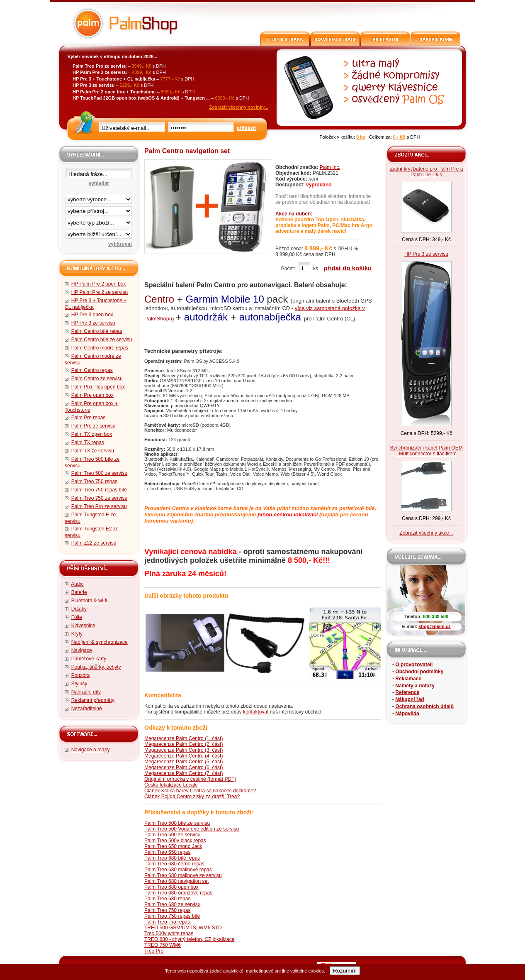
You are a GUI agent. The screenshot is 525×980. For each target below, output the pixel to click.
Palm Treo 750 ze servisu (99, 498)
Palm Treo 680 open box (171, 887)
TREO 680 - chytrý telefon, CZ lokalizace (189, 939)
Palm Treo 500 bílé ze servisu (177, 823)
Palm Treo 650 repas (167, 852)
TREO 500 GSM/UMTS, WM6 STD (183, 928)
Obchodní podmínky (419, 672)
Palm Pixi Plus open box (98, 387)
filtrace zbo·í (99, 221)
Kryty (77, 634)
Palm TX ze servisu (93, 451)
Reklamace (408, 679)
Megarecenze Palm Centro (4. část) (184, 756)
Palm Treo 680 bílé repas (172, 858)
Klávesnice (83, 626)
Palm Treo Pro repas (167, 922)
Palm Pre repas (89, 418)
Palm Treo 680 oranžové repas (178, 893)
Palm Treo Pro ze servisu (99, 506)
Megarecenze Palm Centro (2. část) (184, 744)
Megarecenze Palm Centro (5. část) (184, 762)
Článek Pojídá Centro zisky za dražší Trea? (192, 797)
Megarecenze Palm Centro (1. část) (184, 738)
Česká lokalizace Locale (171, 785)
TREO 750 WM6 (163, 945)
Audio (77, 584)
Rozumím (345, 971)
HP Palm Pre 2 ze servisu (100, 292)
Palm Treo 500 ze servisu (99, 473)
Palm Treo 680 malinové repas (178, 870)
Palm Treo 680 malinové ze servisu (183, 875)
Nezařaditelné (87, 709)
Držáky (79, 609)
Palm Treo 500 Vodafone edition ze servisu (192, 829)
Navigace (82, 650)
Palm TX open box (92, 434)
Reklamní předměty (93, 700)
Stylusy (79, 684)
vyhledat (99, 183)
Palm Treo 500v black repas (175, 841)
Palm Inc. (330, 167)
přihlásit (247, 128)
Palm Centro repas (92, 370)
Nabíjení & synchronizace (100, 642)
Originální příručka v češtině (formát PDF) (190, 779)
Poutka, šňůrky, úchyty (96, 667)
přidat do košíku (348, 268)
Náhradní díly (86, 692)
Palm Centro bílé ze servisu (102, 340)
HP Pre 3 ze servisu (93, 323)
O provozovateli (414, 665)
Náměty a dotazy (415, 686)
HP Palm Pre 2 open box (99, 284)
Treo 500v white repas (169, 934)
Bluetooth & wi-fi (89, 601)
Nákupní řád (410, 699)
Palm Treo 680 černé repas (174, 864)
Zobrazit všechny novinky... (239, 107)
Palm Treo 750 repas (94, 481)
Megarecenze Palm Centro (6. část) (184, 767)
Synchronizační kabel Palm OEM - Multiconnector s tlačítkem (426, 451)
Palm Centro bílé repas (97, 331)
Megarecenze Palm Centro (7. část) (184, 773)
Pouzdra (81, 675)
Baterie (79, 592)
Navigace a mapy (91, 750)
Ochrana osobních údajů (424, 706)
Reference (407, 692)
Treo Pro (154, 951)
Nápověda (407, 714)
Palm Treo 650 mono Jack (173, 846)
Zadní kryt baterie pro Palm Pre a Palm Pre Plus (427, 172)
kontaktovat (256, 712)
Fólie (77, 617)
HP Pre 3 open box (92, 315)
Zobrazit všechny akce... (426, 533)
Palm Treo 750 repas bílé (99, 490)
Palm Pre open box (92, 395)
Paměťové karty (89, 659)
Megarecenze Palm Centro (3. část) (184, 750)
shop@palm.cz (434, 626)
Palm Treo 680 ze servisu (172, 904)
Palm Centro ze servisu (97, 379)
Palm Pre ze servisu (94, 426)
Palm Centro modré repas (100, 348)
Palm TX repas (88, 442)
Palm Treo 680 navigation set (176, 881)
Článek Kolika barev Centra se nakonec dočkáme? (200, 791)
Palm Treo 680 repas (167, 899)
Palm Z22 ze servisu (94, 543)
